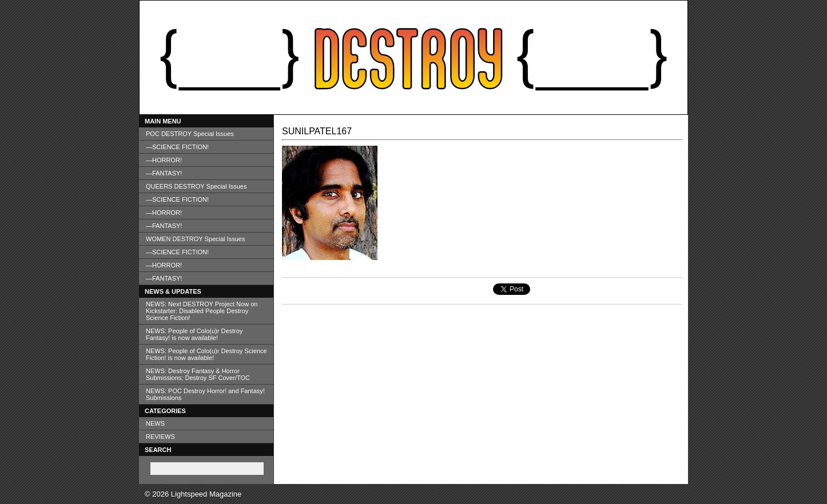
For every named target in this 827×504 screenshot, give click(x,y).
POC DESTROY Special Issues (190, 134)
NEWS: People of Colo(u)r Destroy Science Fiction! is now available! (206, 354)
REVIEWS (160, 437)
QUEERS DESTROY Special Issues (196, 186)
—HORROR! (164, 160)
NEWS (155, 423)
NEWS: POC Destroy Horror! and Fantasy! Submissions (205, 394)
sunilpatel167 (317, 131)
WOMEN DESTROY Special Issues (195, 239)
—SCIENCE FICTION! (177, 147)
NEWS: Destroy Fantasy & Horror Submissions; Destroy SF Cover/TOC (198, 374)
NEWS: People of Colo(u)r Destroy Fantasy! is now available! (194, 334)
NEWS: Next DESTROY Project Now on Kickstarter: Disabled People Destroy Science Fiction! (202, 311)
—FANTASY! (164, 173)
